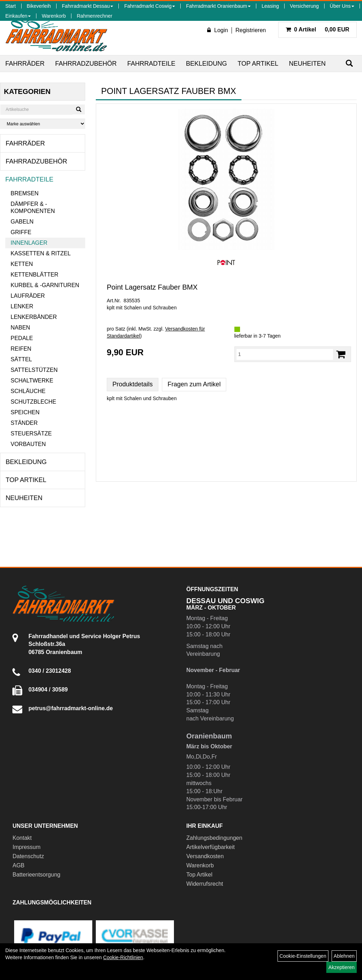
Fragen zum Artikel (194, 384)
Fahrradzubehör (86, 64)
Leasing (270, 6)
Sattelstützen (34, 370)
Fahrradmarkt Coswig (150, 6)
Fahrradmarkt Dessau (87, 6)
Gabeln (22, 222)
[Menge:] (285, 354)
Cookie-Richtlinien (123, 957)
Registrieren (251, 30)
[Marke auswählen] (43, 124)
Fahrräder (25, 64)
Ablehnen (344, 956)
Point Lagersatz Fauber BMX (152, 287)
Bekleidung (206, 64)
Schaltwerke (32, 381)
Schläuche (28, 391)
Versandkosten (205, 856)
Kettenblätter (34, 275)
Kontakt (22, 838)
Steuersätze (31, 433)
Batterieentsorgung (36, 875)
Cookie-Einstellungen (303, 956)
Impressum (26, 847)
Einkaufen (18, 16)
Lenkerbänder (34, 317)
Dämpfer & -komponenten (33, 207)
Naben (20, 328)
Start (11, 6)
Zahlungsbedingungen (214, 838)
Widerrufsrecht (205, 884)
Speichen (25, 412)
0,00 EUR (317, 29)
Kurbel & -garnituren (45, 285)
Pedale (22, 338)
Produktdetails (133, 384)
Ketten (22, 264)
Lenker (22, 306)
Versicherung (304, 6)
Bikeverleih (39, 6)
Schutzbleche (33, 402)
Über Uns (342, 6)
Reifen (21, 349)
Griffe (21, 232)
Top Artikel (258, 64)
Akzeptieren (341, 967)
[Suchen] (349, 63)
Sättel (21, 359)
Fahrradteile (151, 64)
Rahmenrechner (94, 16)
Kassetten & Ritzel (41, 253)
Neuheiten (307, 64)
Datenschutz (28, 856)
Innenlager (29, 243)
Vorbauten (28, 444)
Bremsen (25, 193)
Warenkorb (54, 16)
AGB (18, 865)
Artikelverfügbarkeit (211, 847)
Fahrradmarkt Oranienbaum (218, 6)
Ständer (24, 423)
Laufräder (28, 296)
